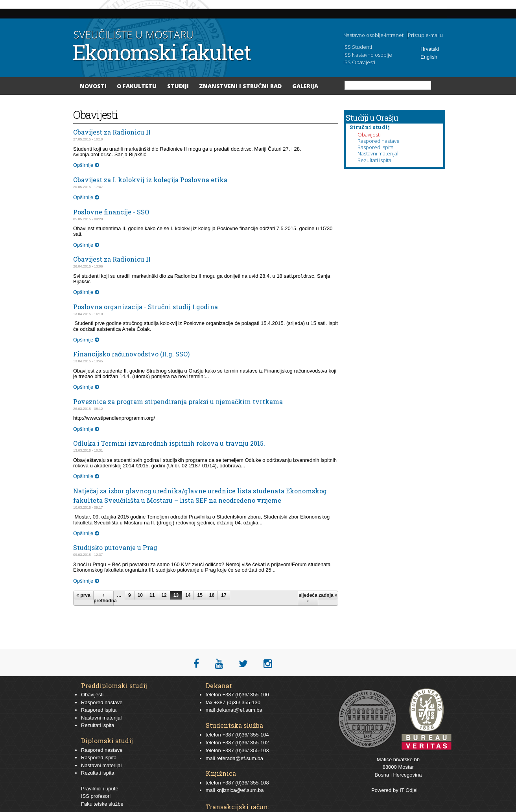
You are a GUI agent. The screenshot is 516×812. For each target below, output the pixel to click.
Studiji (178, 86)
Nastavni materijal (378, 153)
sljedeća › (308, 598)
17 (224, 595)
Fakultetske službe (102, 804)
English (429, 57)
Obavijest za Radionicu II (112, 132)
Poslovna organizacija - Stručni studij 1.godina (146, 307)
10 (140, 595)
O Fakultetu (137, 86)
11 (152, 595)
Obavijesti (369, 135)
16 (212, 595)
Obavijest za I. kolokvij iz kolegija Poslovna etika (150, 180)
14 (188, 595)
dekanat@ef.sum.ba (239, 710)
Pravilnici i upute (100, 789)
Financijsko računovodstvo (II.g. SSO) (131, 354)
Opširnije (86, 165)
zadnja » (328, 595)
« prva (83, 595)
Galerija (305, 86)
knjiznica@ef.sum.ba (240, 790)
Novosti (93, 86)
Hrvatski (430, 49)
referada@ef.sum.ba (240, 758)
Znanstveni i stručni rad (240, 86)
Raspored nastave (379, 141)
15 (200, 595)
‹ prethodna (103, 598)
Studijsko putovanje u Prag (115, 547)
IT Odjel (408, 790)
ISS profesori (96, 796)
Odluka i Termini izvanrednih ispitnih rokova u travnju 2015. (169, 443)
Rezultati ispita (374, 160)
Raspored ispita (376, 147)
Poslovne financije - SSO (111, 212)
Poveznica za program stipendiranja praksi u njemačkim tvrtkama (178, 401)
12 (164, 595)
